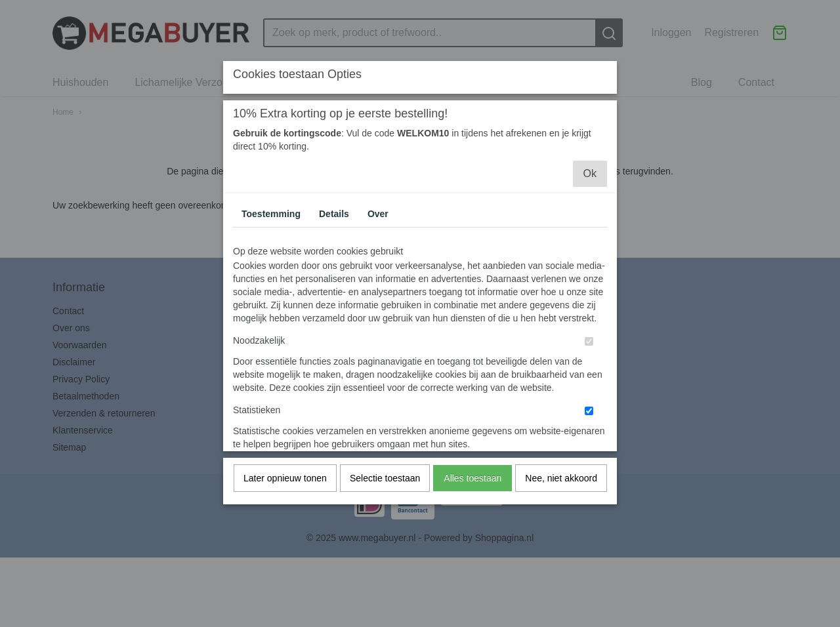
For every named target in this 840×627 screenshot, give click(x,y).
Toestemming (271, 240)
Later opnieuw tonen (285, 504)
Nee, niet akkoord (561, 504)
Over (378, 240)
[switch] (589, 368)
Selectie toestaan (385, 504)
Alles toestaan (472, 504)
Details (334, 240)
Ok (590, 200)
